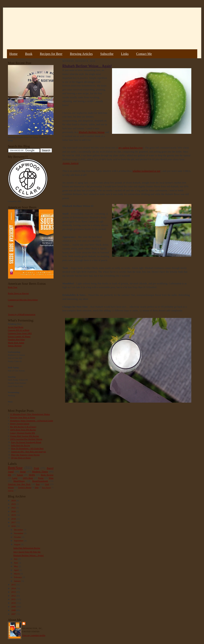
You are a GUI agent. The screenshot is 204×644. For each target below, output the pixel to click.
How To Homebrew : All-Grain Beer (27, 448)
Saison (20, 475)
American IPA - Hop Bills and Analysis (29, 452)
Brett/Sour (15, 468)
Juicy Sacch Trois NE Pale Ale (27, 552)
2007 (14, 614)
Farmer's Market (25, 487)
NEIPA (32, 475)
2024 (14, 500)
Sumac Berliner (15, 346)
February (18, 577)
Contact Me (144, 54)
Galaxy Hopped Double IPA (23, 433)
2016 (14, 526)
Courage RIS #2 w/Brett (19, 330)
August (17, 544)
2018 (14, 519)
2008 (14, 610)
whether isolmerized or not (147, 171)
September (19, 541)
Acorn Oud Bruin (16, 327)
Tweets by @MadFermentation (22, 314)
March (17, 574)
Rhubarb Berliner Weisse (92, 132)
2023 (14, 504)
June (16, 563)
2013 (14, 592)
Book (29, 54)
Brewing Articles (81, 54)
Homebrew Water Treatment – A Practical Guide (32, 421)
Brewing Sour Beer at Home (23, 417)
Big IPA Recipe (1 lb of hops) (23, 427)
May (16, 566)
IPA (10, 475)
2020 (14, 511)
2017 (14, 522)
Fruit (36, 468)
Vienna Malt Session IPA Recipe (24, 436)
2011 (14, 599)
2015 (14, 585)
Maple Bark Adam (16, 343)
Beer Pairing (46, 488)
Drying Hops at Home (21, 458)
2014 (14, 588)
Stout (23, 472)
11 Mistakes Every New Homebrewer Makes (30, 414)
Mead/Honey (19, 481)
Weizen (11, 487)
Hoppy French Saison (20, 424)
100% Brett (28, 478)
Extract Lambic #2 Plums (19, 336)
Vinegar (11, 491)
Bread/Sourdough (40, 481)
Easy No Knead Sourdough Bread (26, 442)
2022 (14, 508)
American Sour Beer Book (19, 484)
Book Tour (13, 287)
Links (125, 54)
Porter (41, 478)
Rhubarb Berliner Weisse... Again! (28, 555)
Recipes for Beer (51, 54)
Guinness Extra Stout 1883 (20, 333)
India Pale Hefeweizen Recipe (27, 548)
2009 (14, 607)
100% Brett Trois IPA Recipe (23, 430)
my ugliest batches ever (131, 148)
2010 (14, 603)
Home (13, 54)
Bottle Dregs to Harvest (18, 293)
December (19, 530)
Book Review (47, 475)
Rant (38, 484)
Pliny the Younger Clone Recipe (25, 455)
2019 (14, 515)
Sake (37, 487)
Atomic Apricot (70, 163)
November (19, 533)
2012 (14, 596)
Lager (15, 478)
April (16, 570)
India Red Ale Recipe (21, 445)
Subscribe (107, 54)
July (16, 559)
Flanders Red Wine (16, 339)
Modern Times (40, 472)
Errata (11, 306)
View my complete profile (34, 635)
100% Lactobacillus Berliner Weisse (26, 439)
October (18, 537)
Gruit (47, 484)
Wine (51, 478)
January (18, 581)
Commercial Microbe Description (23, 300)
